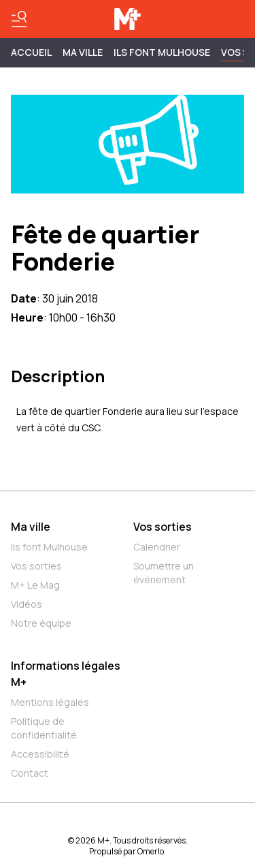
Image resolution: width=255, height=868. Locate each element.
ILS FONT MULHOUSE (162, 52)
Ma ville (31, 527)
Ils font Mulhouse (49, 547)
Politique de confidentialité (44, 728)
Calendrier (157, 547)
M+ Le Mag (35, 585)
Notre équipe (41, 623)
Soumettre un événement (164, 573)
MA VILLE (83, 52)
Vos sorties (36, 566)
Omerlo (151, 851)
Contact (30, 773)
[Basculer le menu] (19, 19)
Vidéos (27, 604)
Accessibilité (40, 754)
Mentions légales (50, 702)
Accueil (31, 52)
